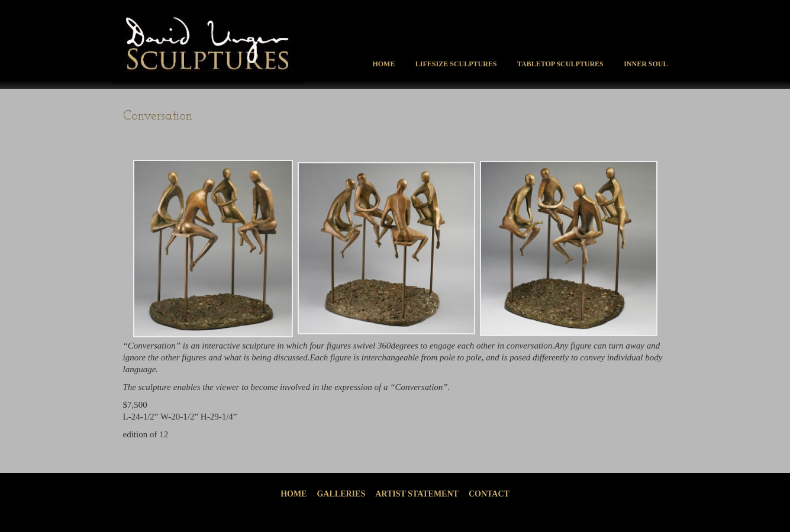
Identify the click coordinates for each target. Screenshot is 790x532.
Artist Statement (417, 494)
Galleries (341, 494)
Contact (489, 494)
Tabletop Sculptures (560, 64)
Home (383, 64)
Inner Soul (646, 64)
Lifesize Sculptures (456, 64)
